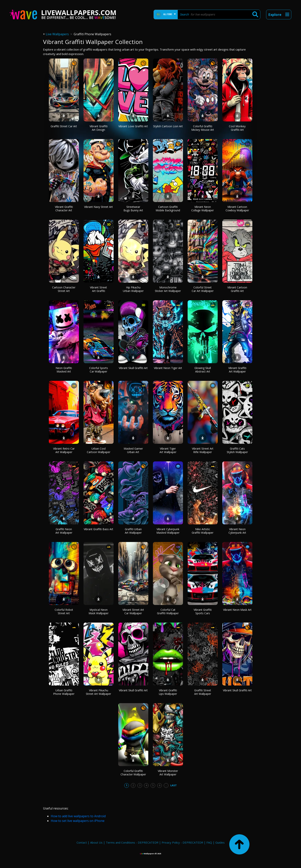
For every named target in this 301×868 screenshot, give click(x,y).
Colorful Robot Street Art (64, 611)
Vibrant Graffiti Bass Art (98, 529)
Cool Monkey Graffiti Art (237, 128)
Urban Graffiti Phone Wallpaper (64, 692)
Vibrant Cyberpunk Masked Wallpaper (168, 531)
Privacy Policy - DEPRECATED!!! (182, 842)
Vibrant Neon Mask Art (237, 610)
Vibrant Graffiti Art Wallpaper (237, 370)
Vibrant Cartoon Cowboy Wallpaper (237, 209)
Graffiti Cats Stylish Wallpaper (237, 450)
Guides (220, 842)
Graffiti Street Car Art (64, 126)
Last (174, 785)
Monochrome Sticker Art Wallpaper (168, 289)
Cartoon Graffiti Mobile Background (168, 209)
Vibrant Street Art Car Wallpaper (133, 611)
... (166, 785)
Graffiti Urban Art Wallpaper (133, 531)
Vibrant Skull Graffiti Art (133, 368)
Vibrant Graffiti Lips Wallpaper (168, 692)
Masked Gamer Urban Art (133, 450)
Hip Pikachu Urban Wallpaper (133, 289)
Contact (82, 842)
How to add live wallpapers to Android (78, 816)
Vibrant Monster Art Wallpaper (168, 773)
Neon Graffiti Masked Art (64, 370)
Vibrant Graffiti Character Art (64, 209)
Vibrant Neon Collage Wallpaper (203, 209)
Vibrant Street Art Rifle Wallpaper (203, 450)
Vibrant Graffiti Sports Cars (203, 611)
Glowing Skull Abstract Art (203, 370)
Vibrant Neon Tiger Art (168, 368)
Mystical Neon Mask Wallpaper (99, 611)
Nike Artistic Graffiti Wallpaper (203, 531)
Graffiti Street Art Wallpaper (203, 692)
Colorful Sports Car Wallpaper (99, 370)
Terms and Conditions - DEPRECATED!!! (132, 842)
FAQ (209, 842)
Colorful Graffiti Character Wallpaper (133, 773)
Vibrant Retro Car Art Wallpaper (64, 450)
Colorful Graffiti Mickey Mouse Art (203, 128)
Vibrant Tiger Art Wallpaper (168, 450)
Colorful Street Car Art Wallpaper (203, 289)
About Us (96, 842)
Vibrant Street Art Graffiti (98, 289)
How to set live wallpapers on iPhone (78, 821)
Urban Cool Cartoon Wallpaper (99, 450)
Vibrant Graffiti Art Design (99, 128)
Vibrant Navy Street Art (98, 207)
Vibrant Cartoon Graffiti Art (237, 289)
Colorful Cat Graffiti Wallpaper (168, 611)
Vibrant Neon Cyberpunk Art (237, 531)
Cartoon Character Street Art (64, 289)
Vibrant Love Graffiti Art (133, 126)
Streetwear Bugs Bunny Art (133, 209)
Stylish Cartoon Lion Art (168, 126)
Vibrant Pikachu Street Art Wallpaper (98, 692)
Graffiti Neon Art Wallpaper (64, 531)
